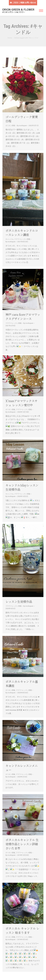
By (22, 126)
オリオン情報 (10, 126)
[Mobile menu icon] (41, 11)
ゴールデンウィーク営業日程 (22, 119)
